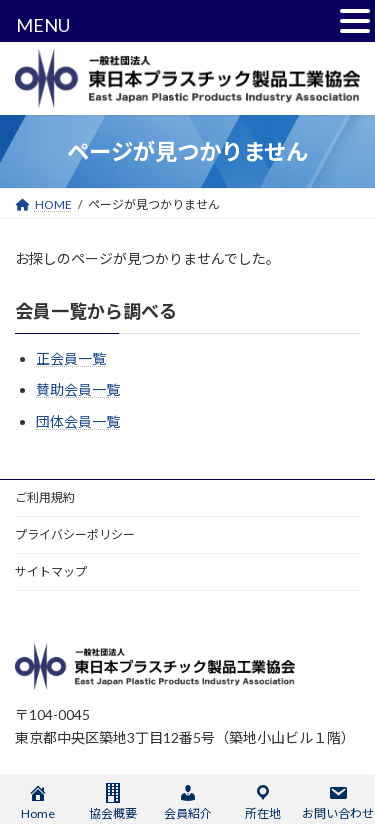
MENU (43, 25)
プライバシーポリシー (75, 534)
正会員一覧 (71, 358)
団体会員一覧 (78, 420)
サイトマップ (51, 571)
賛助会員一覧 (78, 389)
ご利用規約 (45, 497)
